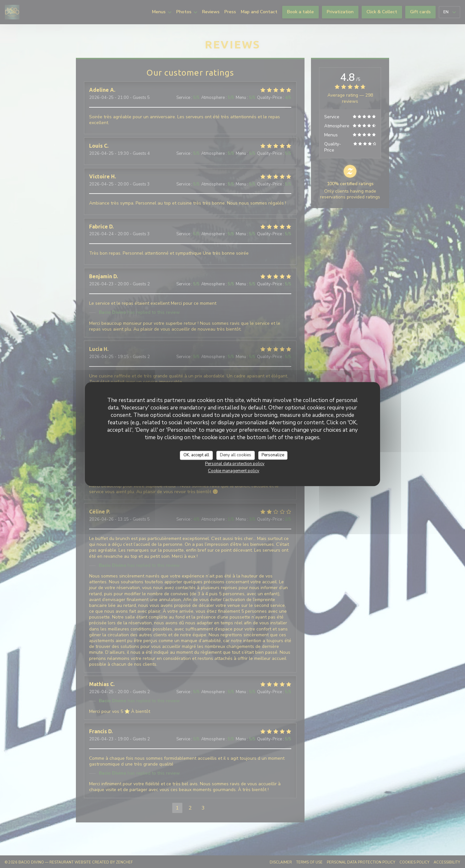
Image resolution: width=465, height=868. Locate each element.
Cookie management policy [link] (234, 471)
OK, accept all (196, 455)
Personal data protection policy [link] (235, 464)
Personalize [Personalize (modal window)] (273, 455)
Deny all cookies (236, 455)
